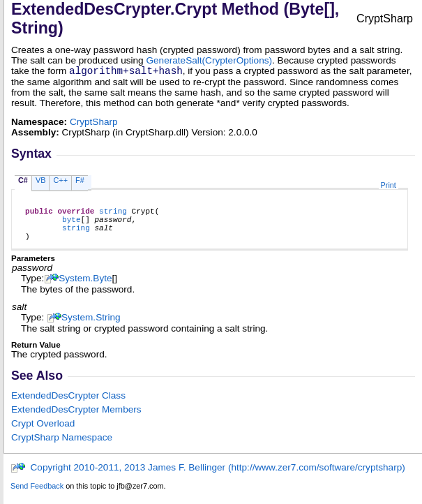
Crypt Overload (43, 434)
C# (23, 182)
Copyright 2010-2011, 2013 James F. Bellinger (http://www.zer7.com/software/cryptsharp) (208, 478)
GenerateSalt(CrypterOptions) (209, 60)
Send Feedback (37, 496)
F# (80, 182)
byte (71, 225)
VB (41, 182)
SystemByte (85, 289)
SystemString (91, 328)
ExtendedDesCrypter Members (76, 420)
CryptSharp (94, 124)
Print (389, 187)
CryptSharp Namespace (62, 448)
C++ (60, 182)
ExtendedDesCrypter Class (68, 406)
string (113, 215)
